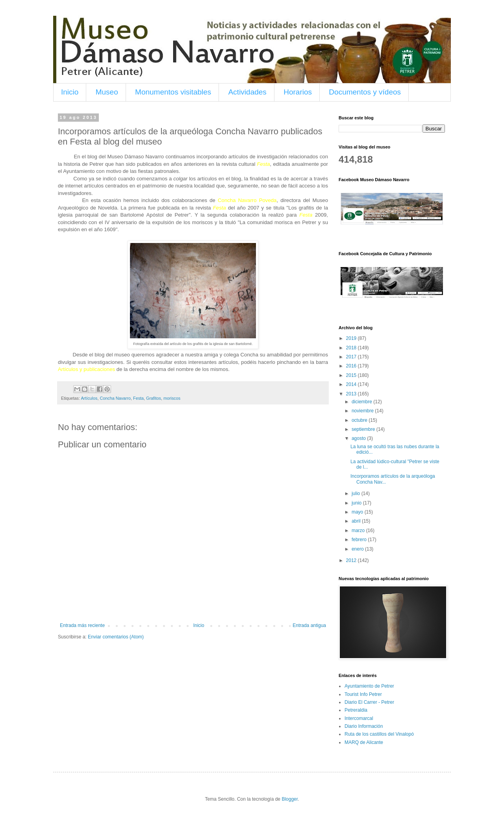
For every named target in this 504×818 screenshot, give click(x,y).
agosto (359, 438)
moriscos (172, 398)
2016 (352, 366)
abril (357, 521)
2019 (352, 338)
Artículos (89, 398)
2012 (352, 560)
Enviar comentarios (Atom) (116, 637)
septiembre (364, 429)
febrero (360, 540)
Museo (107, 92)
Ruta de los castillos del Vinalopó (379, 734)
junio (357, 503)
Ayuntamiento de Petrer (369, 686)
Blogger (290, 799)
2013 (352, 394)
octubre (360, 420)
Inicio (70, 92)
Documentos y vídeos (365, 92)
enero (358, 549)
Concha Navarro (115, 398)
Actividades (247, 92)
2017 (352, 357)
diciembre (362, 402)
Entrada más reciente (82, 625)
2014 (352, 384)
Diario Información (364, 726)
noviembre (363, 411)
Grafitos (154, 398)
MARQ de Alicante (364, 742)
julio (357, 493)
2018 (352, 348)
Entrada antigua (309, 625)
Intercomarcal (359, 718)
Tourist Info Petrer (363, 694)
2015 (352, 375)
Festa (138, 398)
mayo (358, 512)
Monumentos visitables (173, 92)
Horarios (298, 92)
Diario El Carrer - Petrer (369, 702)
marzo (359, 530)
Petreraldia (356, 710)
